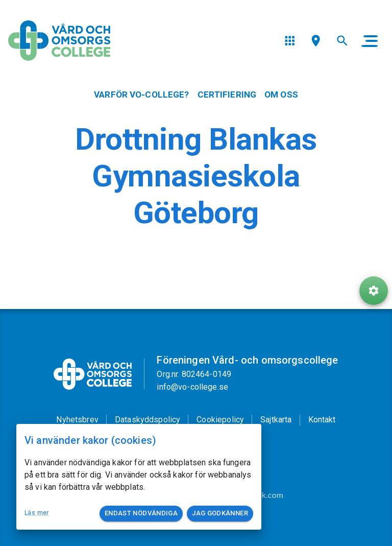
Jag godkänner (220, 514)
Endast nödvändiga (141, 514)
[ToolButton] (374, 291)
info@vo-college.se (192, 387)
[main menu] (370, 41)
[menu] (290, 41)
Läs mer (37, 513)
